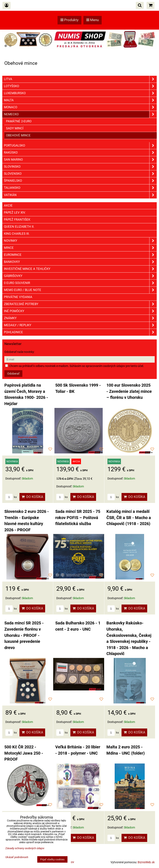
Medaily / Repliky (80, 325)
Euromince (80, 255)
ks (11, 497)
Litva (80, 79)
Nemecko (80, 114)
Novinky (80, 241)
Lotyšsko (80, 86)
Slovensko (80, 174)
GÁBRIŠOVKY (80, 276)
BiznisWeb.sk (146, 862)
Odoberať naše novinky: (19, 352)
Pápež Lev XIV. (15, 213)
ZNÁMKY (80, 318)
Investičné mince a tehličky (80, 269)
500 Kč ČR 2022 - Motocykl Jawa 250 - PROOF (24, 753)
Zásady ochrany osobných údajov (25, 848)
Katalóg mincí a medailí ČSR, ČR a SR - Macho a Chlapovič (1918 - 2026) (129, 518)
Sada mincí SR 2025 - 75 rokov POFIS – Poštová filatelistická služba (78, 518)
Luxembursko (80, 93)
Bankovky (80, 262)
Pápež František (17, 220)
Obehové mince (18, 135)
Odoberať (13, 374)
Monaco (80, 107)
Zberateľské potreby (80, 304)
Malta (80, 100)
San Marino (80, 160)
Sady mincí (15, 128)
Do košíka (32, 497)
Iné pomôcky (80, 311)
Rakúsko (80, 153)
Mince (80, 248)
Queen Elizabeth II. (19, 227)
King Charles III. (17, 234)
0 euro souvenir (80, 283)
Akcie (8, 206)
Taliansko (80, 188)
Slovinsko (80, 167)
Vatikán (80, 195)
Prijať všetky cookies (52, 859)
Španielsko (80, 181)
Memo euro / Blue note (80, 290)
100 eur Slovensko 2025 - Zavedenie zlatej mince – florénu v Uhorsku (129, 391)
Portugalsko (80, 146)
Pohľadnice (80, 332)
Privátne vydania (18, 297)
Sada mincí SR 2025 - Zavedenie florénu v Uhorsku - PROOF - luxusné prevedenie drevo (24, 635)
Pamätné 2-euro (19, 121)
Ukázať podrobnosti (17, 857)
